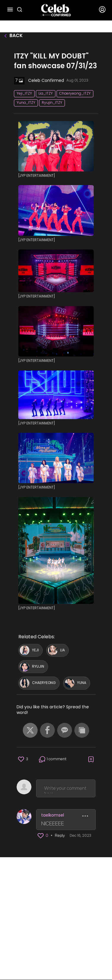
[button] (30, 730)
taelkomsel (53, 815)
